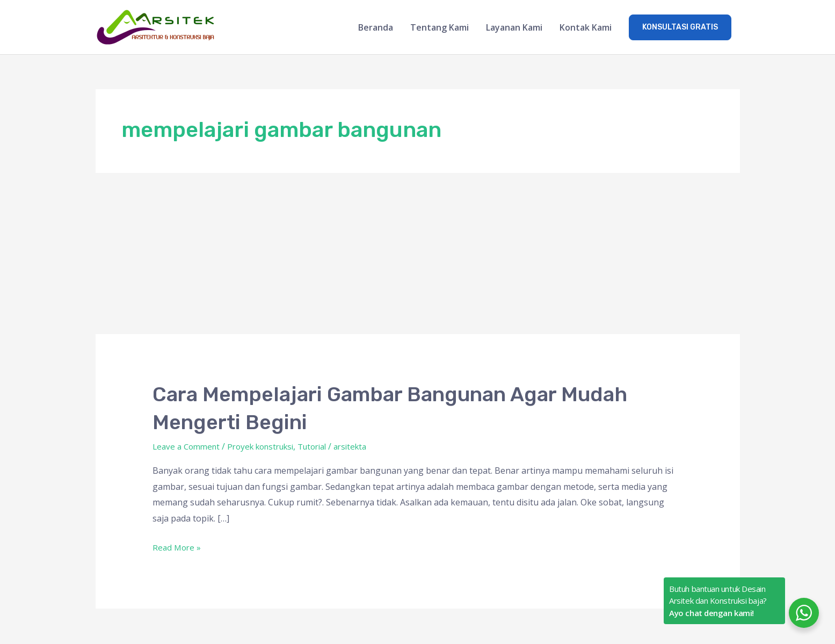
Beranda (376, 28)
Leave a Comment (188, 447)
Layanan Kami (514, 28)
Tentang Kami (440, 28)
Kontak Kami (586, 28)
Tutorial (327, 447)
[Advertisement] (418, 255)
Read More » (178, 548)
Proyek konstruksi (269, 447)
